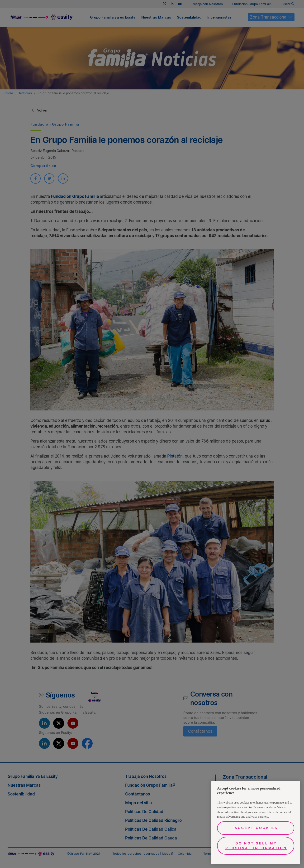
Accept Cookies (256, 828)
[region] (256, 823)
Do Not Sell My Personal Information (256, 846)
